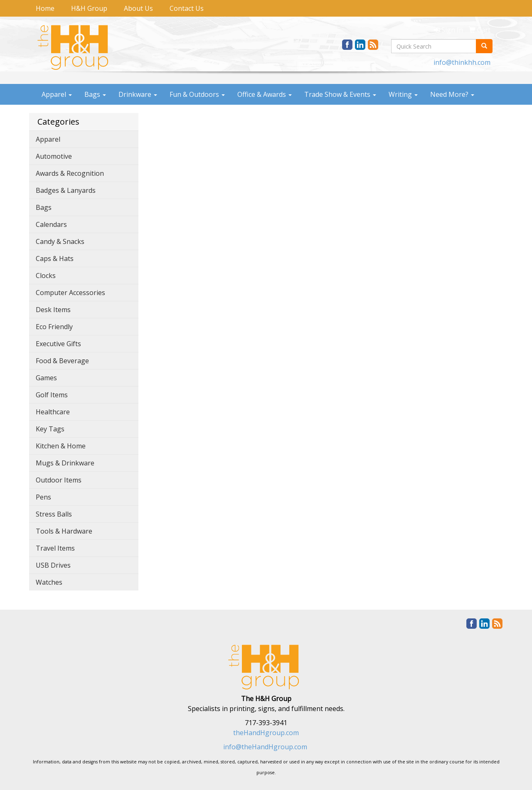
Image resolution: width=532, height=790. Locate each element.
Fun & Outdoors (197, 94)
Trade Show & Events (340, 94)
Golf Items (52, 395)
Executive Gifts (58, 344)
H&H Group (89, 8)
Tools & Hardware (64, 531)
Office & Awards (265, 94)
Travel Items (55, 548)
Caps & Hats (55, 258)
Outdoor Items (59, 480)
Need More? (452, 94)
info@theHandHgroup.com (265, 747)
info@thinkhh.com (462, 62)
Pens (43, 497)
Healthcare (53, 412)
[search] (484, 46)
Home (45, 8)
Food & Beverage (62, 361)
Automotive (54, 156)
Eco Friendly (54, 327)
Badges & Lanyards (66, 190)
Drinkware (138, 94)
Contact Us (187, 8)
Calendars (51, 224)
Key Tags (50, 429)
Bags (95, 94)
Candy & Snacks (60, 241)
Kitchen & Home (61, 446)
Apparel (57, 94)
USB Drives (53, 565)
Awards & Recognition (70, 173)
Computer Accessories (70, 293)
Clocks (46, 276)
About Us (138, 8)
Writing (403, 94)
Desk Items (53, 310)
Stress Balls (54, 514)
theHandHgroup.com (266, 733)
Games (46, 378)
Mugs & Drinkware (65, 463)
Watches (49, 582)
